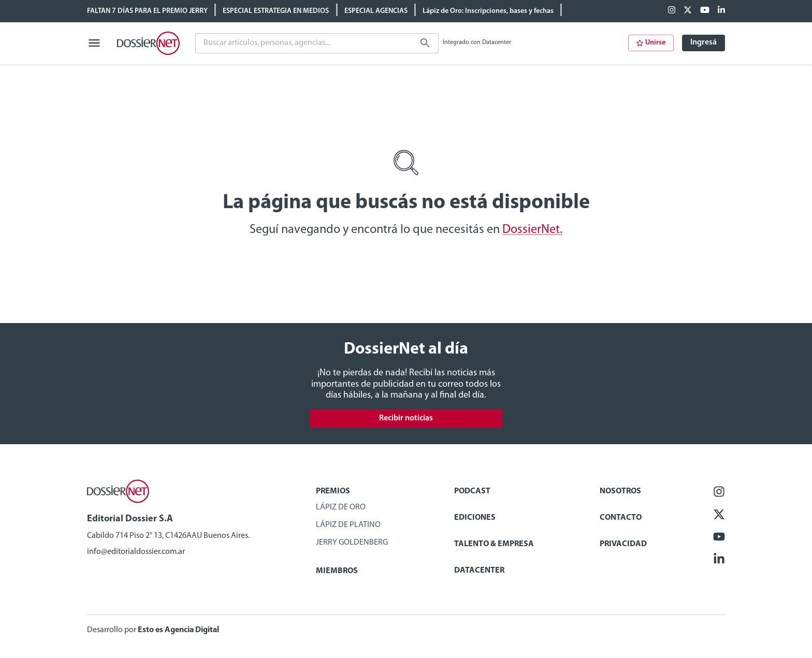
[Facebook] (672, 11)
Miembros (337, 571)
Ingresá (704, 42)
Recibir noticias (406, 418)
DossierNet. (532, 230)
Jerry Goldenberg (352, 543)
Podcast (472, 491)
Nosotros (620, 491)
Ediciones (475, 518)
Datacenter (479, 571)
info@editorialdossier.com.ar (136, 552)
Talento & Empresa (494, 544)
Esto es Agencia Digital (178, 630)
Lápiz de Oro (341, 507)
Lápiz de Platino (348, 525)
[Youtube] (705, 11)
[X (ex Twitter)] (688, 11)
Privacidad (623, 544)
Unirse (651, 43)
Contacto (621, 518)
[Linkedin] (721, 11)
